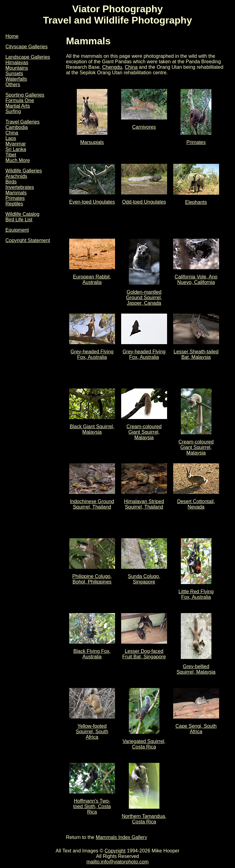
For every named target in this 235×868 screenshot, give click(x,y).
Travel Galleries (22, 122)
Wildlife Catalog (22, 214)
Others (13, 85)
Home (12, 36)
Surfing (13, 111)
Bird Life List (19, 220)
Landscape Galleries (28, 57)
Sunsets (14, 74)
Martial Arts (18, 106)
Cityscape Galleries (27, 47)
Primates (15, 198)
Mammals (16, 193)
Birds (11, 182)
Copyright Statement (28, 240)
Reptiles (14, 204)
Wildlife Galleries (24, 171)
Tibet (11, 155)
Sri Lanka (16, 149)
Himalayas (17, 63)
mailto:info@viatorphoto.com (118, 862)
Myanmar (16, 144)
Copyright (115, 851)
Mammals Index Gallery (121, 837)
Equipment (17, 230)
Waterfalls (16, 79)
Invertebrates (20, 187)
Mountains (17, 68)
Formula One (20, 100)
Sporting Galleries (25, 95)
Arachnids (16, 176)
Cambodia (17, 127)
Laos (11, 138)
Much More (18, 160)
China (12, 133)
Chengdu (112, 67)
